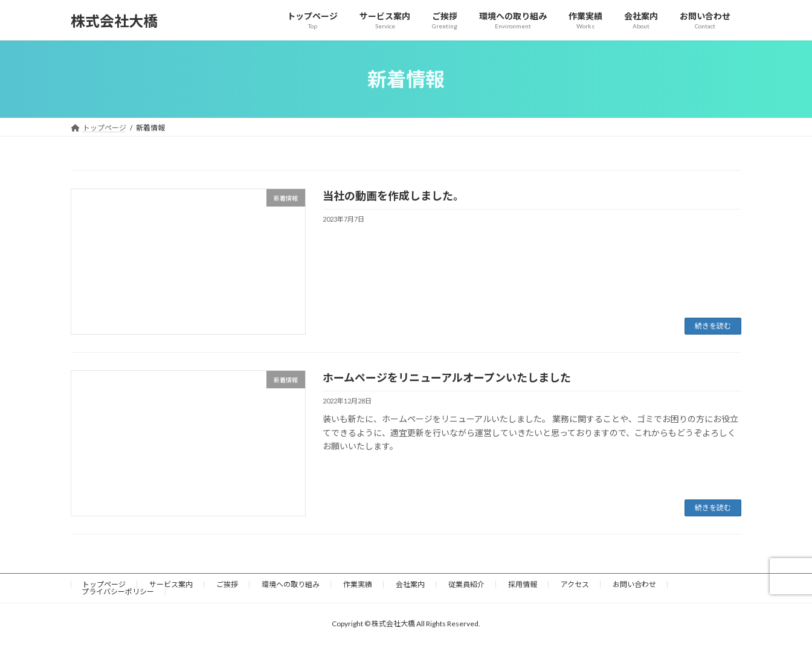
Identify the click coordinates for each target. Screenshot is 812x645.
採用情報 (523, 584)
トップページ (104, 584)
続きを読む (713, 326)
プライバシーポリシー (118, 592)
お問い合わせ (634, 584)
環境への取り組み (291, 584)
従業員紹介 (466, 584)
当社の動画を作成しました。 (393, 196)
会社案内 (410, 584)
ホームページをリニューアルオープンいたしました (447, 377)
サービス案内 (171, 584)
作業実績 (358, 584)
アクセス (575, 584)
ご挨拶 (227, 584)
